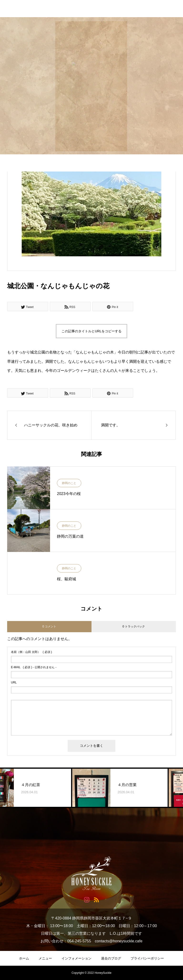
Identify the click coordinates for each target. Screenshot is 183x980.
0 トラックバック (134, 626)
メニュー (45, 958)
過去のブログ (111, 958)
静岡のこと (69, 483)
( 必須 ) (31, 652)
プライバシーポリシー (147, 958)
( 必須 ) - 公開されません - (34, 667)
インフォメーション (76, 958)
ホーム (24, 958)
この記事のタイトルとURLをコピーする (91, 331)
